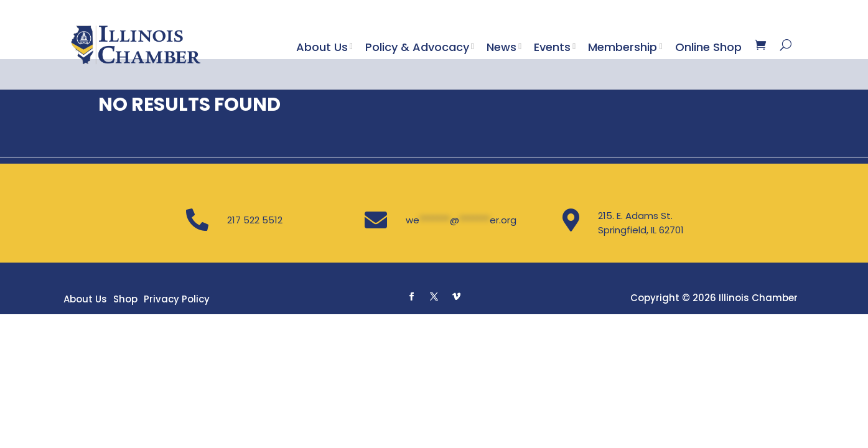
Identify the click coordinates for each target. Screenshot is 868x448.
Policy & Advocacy (417, 47)
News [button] (502, 47)
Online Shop (708, 47)
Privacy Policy (177, 376)
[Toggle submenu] (354, 47)
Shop (125, 376)
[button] (411, 373)
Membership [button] (623, 47)
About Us (322, 47)
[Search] (786, 45)
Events (552, 47)
